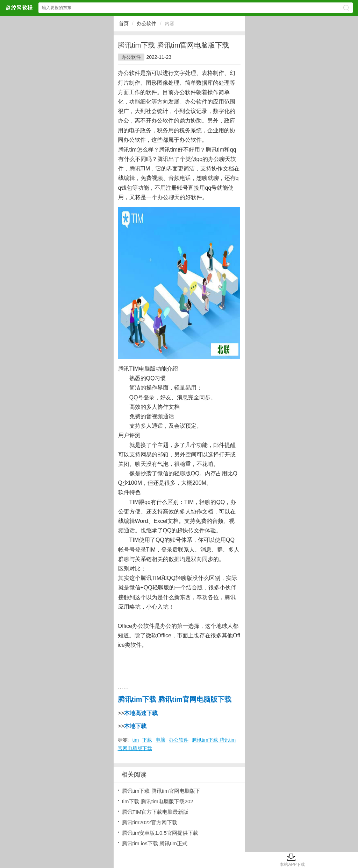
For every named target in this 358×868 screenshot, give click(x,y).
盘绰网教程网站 (19, 8)
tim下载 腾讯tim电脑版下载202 (158, 801)
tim (135, 740)
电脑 (160, 740)
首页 (124, 23)
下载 (147, 740)
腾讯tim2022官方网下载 (150, 822)
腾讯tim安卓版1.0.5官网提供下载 (160, 833)
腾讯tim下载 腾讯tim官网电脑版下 (161, 791)
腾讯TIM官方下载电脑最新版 (155, 812)
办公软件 (146, 23)
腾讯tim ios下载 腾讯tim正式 (155, 843)
